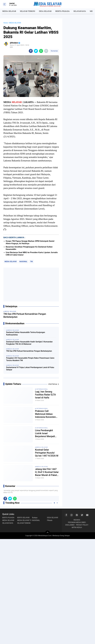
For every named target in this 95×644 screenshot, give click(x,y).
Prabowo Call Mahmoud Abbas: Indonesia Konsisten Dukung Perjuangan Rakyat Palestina (45, 414)
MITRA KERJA (77, 527)
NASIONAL (23, 262)
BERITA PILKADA (62, 11)
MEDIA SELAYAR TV (24, 520)
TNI (31, 262)
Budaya (35, 518)
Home (6, 23)
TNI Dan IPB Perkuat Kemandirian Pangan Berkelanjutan (29, 351)
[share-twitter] (36, 51)
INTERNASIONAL (42, 389)
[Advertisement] (31, 284)
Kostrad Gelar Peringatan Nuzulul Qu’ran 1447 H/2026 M (47, 453)
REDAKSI (77, 520)
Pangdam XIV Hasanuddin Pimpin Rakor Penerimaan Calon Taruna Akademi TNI (30, 359)
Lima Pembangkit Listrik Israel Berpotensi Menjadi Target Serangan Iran (46, 433)
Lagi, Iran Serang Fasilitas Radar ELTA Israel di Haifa (45, 395)
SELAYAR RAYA (80, 11)
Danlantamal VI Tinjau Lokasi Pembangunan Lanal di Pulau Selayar (30, 369)
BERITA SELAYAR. (24, 518)
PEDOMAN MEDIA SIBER (77, 522)
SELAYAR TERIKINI (24, 523)
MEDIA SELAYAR (9, 11)
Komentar (54, 51)
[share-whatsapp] (41, 51)
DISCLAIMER (70, 525)
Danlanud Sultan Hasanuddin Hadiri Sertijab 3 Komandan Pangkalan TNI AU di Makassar (29, 343)
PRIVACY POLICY (82, 525)
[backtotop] (47, 533)
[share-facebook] (31, 51)
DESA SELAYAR (45, 11)
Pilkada (50, 520)
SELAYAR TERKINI (28, 11)
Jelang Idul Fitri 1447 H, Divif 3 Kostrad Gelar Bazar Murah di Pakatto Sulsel (47, 472)
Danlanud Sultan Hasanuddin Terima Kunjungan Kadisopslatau (26, 334)
